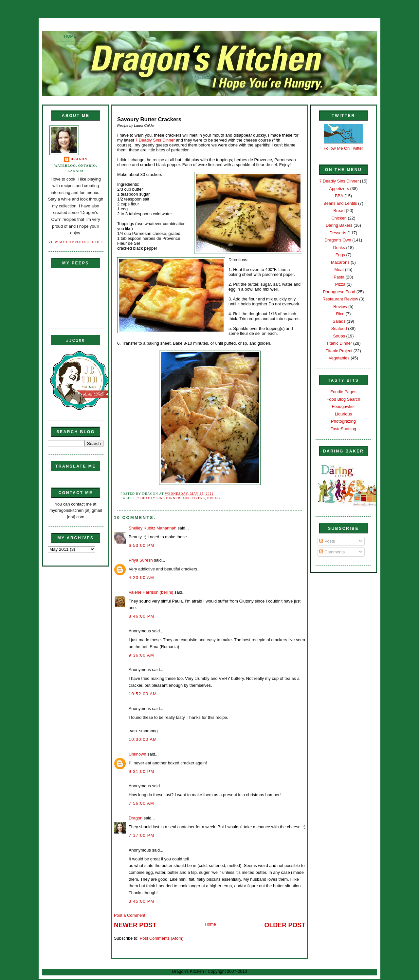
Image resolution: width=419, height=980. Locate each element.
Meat (339, 269)
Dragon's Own (338, 240)
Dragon (79, 159)
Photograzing (343, 421)
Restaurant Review (340, 299)
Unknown (137, 754)
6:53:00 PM (142, 545)
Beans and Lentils (340, 203)
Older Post (285, 925)
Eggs (340, 255)
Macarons (340, 262)
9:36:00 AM (141, 655)
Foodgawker (344, 406)
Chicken (339, 218)
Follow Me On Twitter (344, 148)
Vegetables (339, 358)
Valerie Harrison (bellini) (151, 592)
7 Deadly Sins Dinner (155, 140)
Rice (340, 314)
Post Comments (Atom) (162, 938)
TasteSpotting (343, 429)
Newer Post (135, 925)
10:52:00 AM (143, 694)
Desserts (338, 233)
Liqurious (343, 414)
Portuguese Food (339, 292)
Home (70, 36)
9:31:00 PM (142, 771)
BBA (339, 196)
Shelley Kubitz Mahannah (153, 528)
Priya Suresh (141, 560)
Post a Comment (130, 915)
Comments (332, 552)
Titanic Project (339, 351)
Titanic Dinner (339, 343)
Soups (339, 336)
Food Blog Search (344, 399)
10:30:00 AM (143, 739)
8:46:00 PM (142, 616)
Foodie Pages (343, 392)
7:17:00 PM (142, 835)
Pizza (340, 284)
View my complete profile (76, 242)
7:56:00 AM (141, 803)
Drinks (339, 248)
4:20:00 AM (141, 577)
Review (340, 307)
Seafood (339, 328)
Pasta (339, 277)
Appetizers (194, 498)
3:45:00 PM (142, 901)
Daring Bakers (339, 225)
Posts (327, 541)
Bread (214, 498)
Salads (339, 321)
